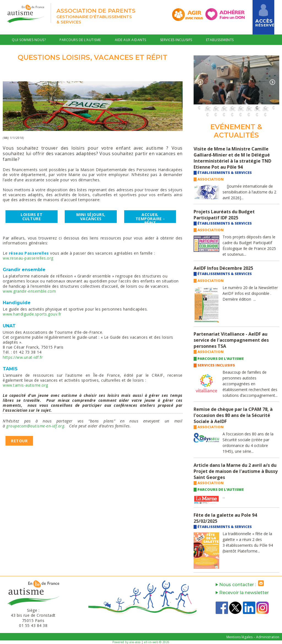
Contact (69, 52)
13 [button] (224, 109)
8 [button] (257, 102)
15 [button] (240, 109)
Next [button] (272, 82)
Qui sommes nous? (29, 40)
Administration (268, 637)
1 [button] (199, 102)
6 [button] (240, 102)
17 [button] (257, 109)
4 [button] (224, 102)
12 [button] (216, 109)
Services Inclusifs (176, 40)
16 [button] (249, 109)
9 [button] (265, 102)
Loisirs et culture (32, 217)
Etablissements (220, 40)
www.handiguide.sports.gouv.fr (32, 314)
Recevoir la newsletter (242, 593)
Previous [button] (200, 82)
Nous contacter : (241, 585)
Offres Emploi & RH (29, 52)
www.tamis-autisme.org (25, 385)
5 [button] (232, 102)
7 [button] (249, 102)
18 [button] (265, 109)
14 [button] (232, 109)
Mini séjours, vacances (91, 217)
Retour (19, 441)
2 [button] (207, 102)
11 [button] (207, 109)
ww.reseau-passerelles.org (28, 258)
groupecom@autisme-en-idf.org (35, 426)
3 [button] (216, 102)
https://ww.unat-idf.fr (23, 357)
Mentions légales (239, 637)
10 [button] (273, 102)
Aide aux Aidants (131, 40)
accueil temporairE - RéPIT (150, 217)
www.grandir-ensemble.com (29, 291)
